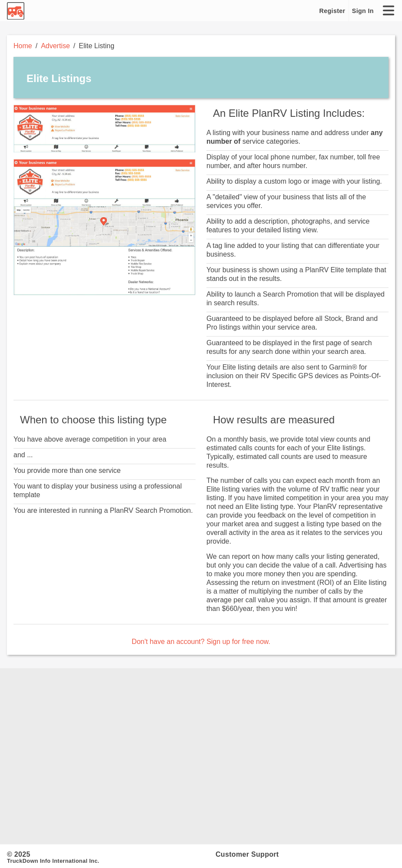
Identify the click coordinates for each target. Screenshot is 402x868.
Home (23, 46)
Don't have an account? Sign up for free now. (201, 642)
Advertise (55, 46)
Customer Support (247, 854)
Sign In (363, 11)
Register (332, 11)
